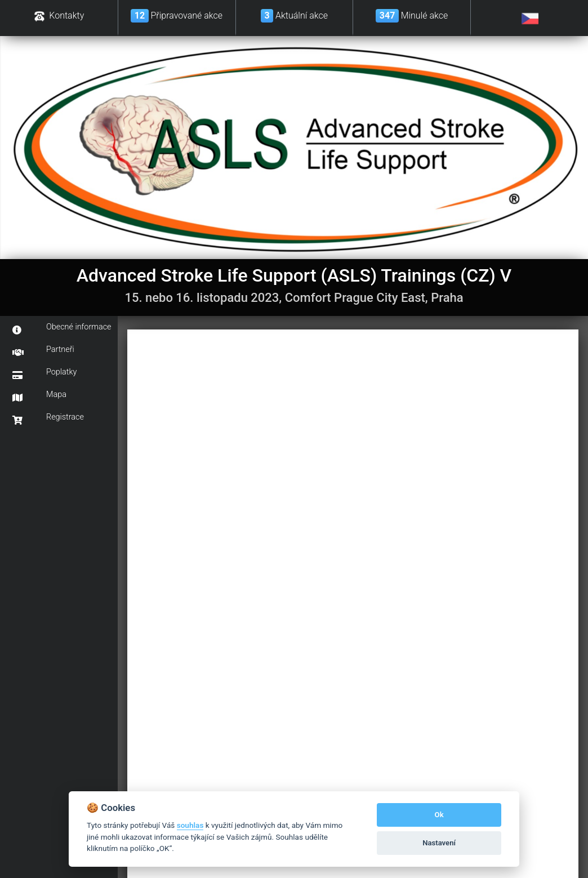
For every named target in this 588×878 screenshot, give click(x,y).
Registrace (48, 418)
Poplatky (44, 373)
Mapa (39, 396)
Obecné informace (62, 328)
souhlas (190, 825)
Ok (439, 815)
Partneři (43, 351)
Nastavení (439, 843)
